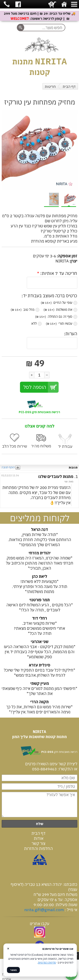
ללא (36, 324)
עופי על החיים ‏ (59, 303)
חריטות (50, 87)
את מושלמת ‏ (60, 310)
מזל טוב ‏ (25, 310)
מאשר (13, 970)
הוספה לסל (35, 387)
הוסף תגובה (11, 468)
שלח (40, 824)
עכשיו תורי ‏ (62, 324)
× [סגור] (8, 948)
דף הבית (69, 87)
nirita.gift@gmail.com (44, 910)
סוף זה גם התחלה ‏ (56, 317)
